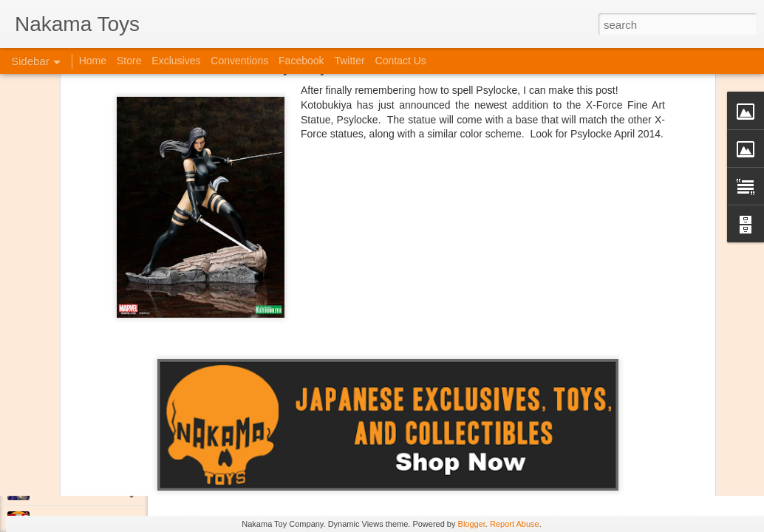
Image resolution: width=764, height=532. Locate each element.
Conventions (239, 61)
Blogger (472, 524)
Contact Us (401, 61)
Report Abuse (515, 524)
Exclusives (176, 61)
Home (93, 61)
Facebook (301, 61)
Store (129, 61)
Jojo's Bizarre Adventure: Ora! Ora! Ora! (115, 489)
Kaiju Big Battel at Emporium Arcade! (109, 456)
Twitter (349, 61)
